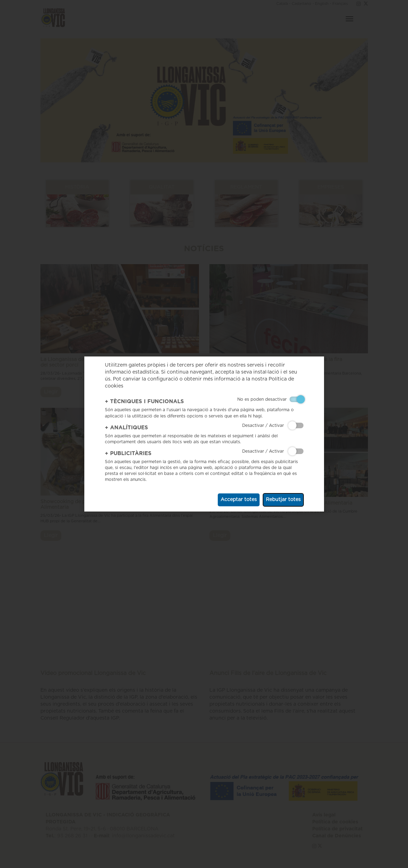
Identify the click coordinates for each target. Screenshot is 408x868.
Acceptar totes (239, 500)
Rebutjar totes (283, 500)
